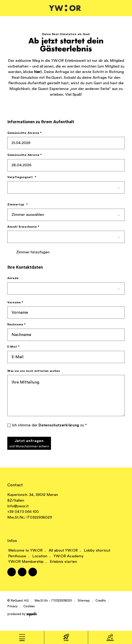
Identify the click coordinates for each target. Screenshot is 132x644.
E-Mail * (13, 347)
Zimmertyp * (18, 205)
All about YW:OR (63, 550)
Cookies (29, 606)
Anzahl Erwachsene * (23, 227)
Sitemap (84, 601)
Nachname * (16, 324)
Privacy (12, 606)
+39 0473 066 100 (23, 512)
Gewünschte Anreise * (24, 133)
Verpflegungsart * (22, 177)
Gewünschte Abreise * (25, 155)
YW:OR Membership (26, 562)
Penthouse (17, 556)
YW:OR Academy (68, 556)
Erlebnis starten (63, 562)
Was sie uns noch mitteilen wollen (34, 371)
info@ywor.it (18, 506)
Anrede (13, 278)
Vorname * (15, 302)
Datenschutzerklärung (59, 425)
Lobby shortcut (97, 550)
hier (37, 72)
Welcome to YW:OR (25, 550)
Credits (101, 601)
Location (40, 556)
